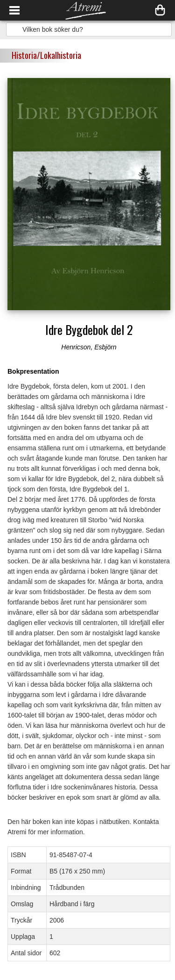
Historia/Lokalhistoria (46, 55)
